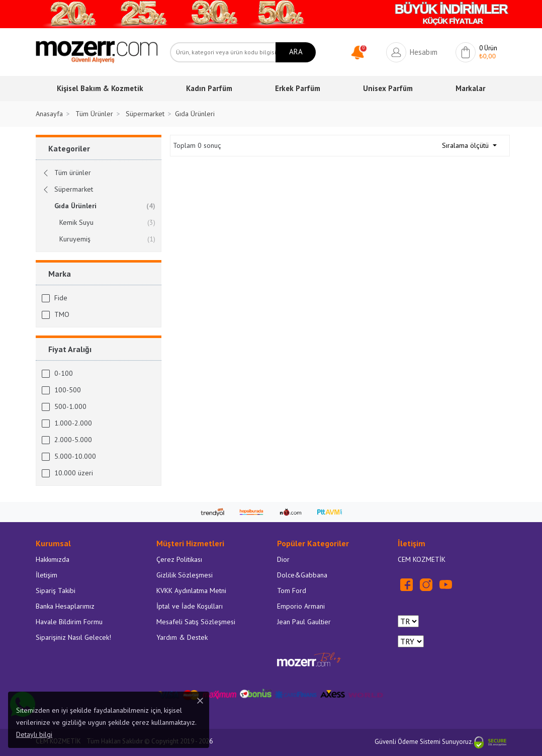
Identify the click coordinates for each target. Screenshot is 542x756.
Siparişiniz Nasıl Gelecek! (73, 637)
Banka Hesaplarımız (65, 606)
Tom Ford (292, 591)
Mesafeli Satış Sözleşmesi (196, 622)
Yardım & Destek (182, 637)
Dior (283, 559)
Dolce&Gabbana (302, 575)
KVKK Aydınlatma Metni (191, 591)
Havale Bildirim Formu (69, 622)
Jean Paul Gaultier (304, 622)
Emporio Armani (301, 606)
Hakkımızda (53, 559)
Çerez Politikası (179, 559)
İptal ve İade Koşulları (190, 606)
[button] (360, 51)
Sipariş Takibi (56, 591)
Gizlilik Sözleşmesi (185, 575)
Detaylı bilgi (34, 734)
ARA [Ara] (296, 52)
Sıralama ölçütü (466, 145)
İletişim (47, 575)
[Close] (200, 701)
